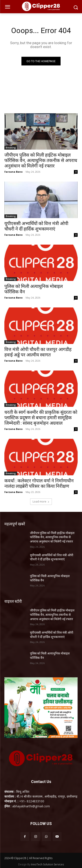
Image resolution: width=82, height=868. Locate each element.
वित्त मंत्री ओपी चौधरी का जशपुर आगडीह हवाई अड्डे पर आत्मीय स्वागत (38, 352)
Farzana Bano (13, 172)
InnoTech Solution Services (47, 864)
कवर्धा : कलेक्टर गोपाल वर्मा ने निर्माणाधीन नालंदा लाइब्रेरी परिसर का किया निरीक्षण (39, 483)
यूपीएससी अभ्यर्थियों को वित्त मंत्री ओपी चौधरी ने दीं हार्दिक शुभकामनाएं (36, 226)
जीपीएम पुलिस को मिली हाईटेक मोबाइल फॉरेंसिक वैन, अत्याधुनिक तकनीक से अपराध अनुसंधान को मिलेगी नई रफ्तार (41, 160)
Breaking (11, 148)
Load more (41, 502)
